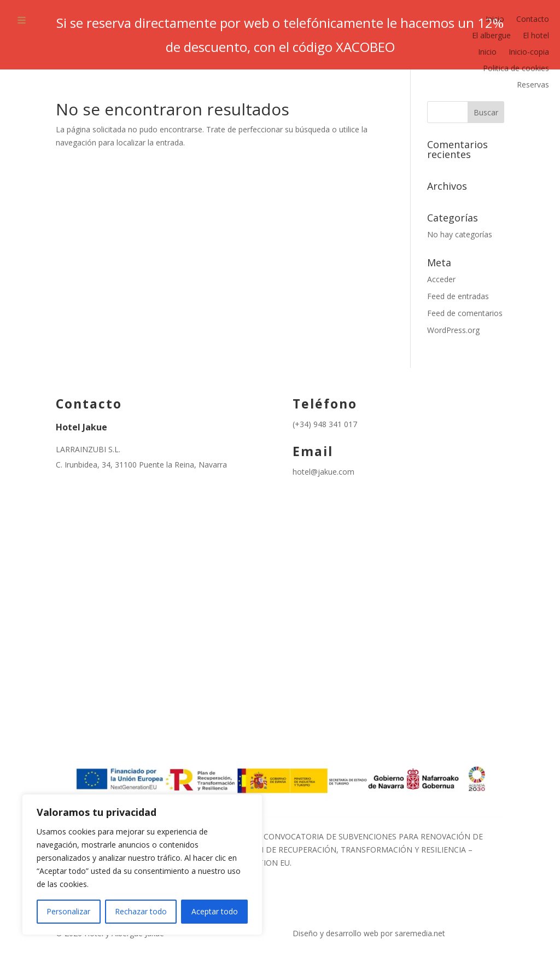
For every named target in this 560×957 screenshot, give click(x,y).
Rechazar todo (141, 911)
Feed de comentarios (465, 313)
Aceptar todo (215, 911)
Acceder (441, 279)
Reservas (533, 85)
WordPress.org (453, 330)
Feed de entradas (458, 296)
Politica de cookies (516, 69)
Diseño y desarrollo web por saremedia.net (370, 933)
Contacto (533, 20)
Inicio (495, 20)
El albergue (491, 36)
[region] (142, 865)
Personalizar (68, 911)
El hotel (536, 36)
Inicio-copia (529, 52)
